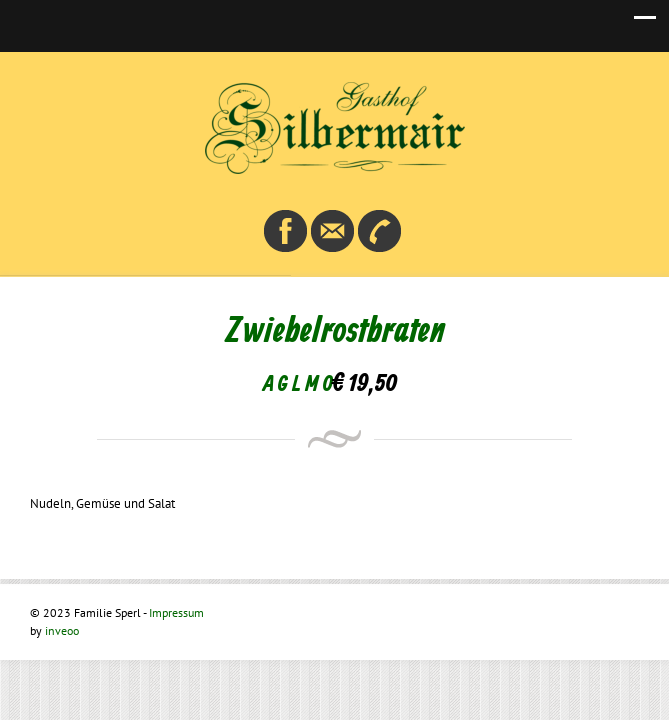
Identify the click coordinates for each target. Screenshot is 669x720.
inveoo (62, 630)
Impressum (176, 612)
